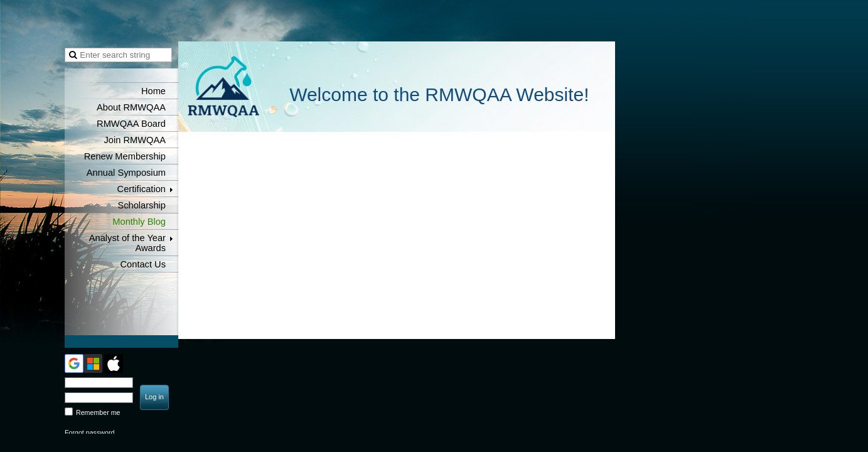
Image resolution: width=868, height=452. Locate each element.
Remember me (98, 412)
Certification (142, 189)
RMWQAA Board (131, 124)
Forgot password (89, 433)
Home (153, 91)
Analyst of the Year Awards (127, 243)
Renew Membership (125, 156)
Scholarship (142, 205)
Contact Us (143, 264)
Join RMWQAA (135, 140)
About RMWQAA (131, 107)
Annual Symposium (126, 173)
